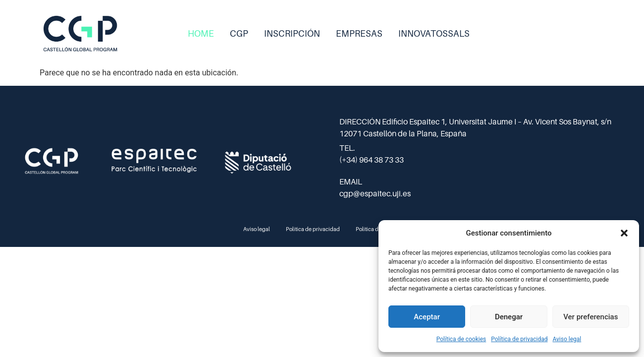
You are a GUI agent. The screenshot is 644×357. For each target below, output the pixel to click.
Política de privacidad (519, 339)
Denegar (509, 317)
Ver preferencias (590, 317)
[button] (624, 233)
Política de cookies (461, 339)
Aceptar (427, 317)
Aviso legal (567, 339)
